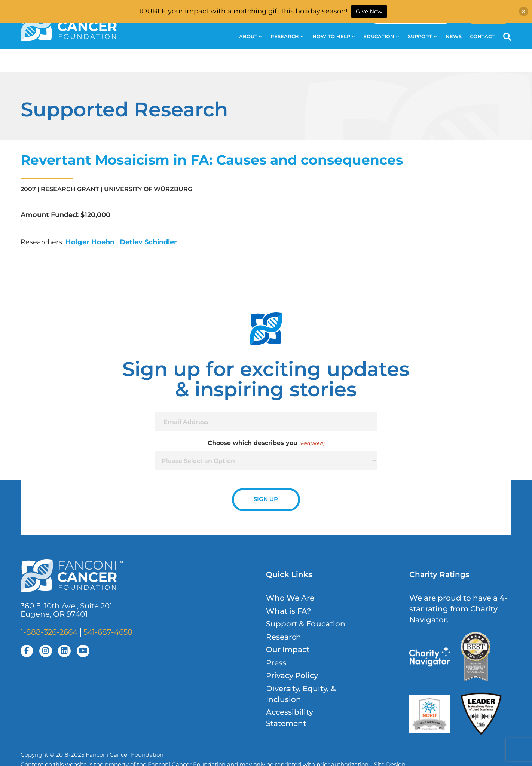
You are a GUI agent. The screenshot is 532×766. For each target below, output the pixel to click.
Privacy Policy (292, 675)
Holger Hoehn (91, 242)
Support (422, 36)
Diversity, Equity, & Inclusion (301, 694)
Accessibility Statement (290, 718)
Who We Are (290, 598)
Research (287, 36)
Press (276, 663)
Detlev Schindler (148, 242)
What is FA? (288, 611)
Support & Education (306, 624)
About (251, 36)
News (454, 36)
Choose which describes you (266, 443)
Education (381, 36)
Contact (482, 36)
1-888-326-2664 (49, 632)
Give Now (369, 11)
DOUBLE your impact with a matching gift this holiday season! (242, 11)
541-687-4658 (108, 632)
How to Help (334, 36)
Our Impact (288, 650)
